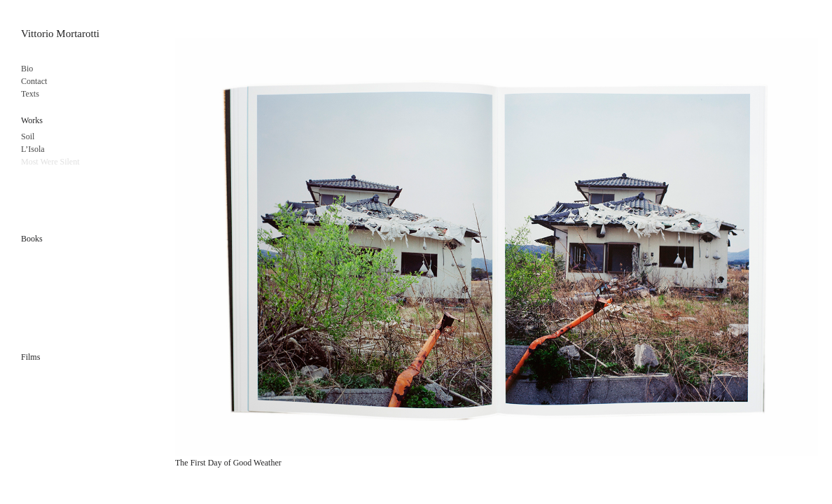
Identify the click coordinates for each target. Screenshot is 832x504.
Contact (34, 81)
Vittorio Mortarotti (60, 34)
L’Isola (33, 149)
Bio (27, 69)
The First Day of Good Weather (228, 463)
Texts (30, 94)
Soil (28, 136)
